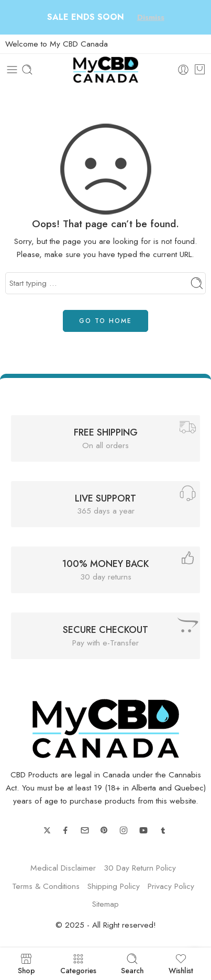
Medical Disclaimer (63, 868)
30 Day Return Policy (140, 868)
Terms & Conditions (46, 886)
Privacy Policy (171, 886)
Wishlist (181, 964)
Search (132, 964)
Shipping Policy (114, 886)
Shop (26, 964)
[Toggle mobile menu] (12, 70)
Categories (78, 964)
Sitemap (105, 904)
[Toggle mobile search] (27, 70)
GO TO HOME (105, 321)
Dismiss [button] (151, 17)
